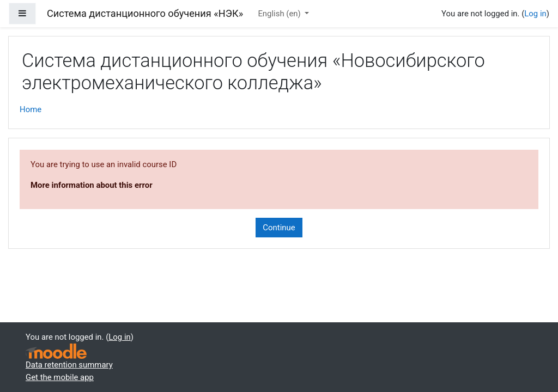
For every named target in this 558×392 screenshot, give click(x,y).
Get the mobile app (60, 377)
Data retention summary (69, 365)
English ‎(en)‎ (280, 14)
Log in (535, 14)
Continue (279, 228)
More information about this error (92, 185)
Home (31, 109)
